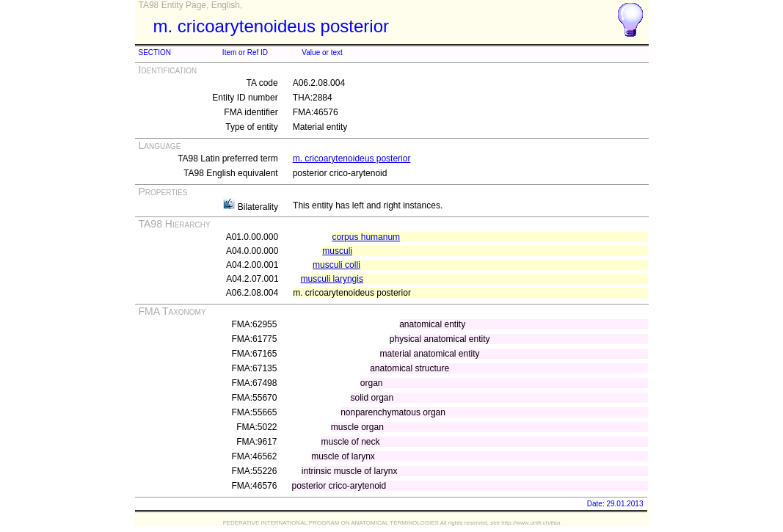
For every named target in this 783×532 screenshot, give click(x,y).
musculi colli (336, 265)
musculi (337, 251)
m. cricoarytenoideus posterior (352, 158)
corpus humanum (366, 237)
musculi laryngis (332, 279)
